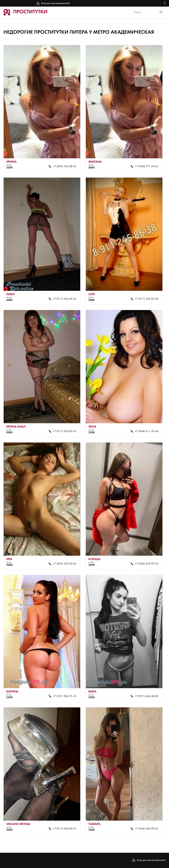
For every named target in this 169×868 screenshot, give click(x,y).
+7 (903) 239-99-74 (147, 564)
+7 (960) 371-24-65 (147, 166)
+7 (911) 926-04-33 (65, 299)
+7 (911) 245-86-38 (147, 299)
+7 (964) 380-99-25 (147, 829)
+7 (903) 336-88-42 (65, 166)
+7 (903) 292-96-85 (65, 564)
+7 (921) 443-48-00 (147, 696)
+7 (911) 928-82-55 (65, 431)
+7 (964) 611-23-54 (147, 431)
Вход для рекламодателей (56, 3)
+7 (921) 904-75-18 (65, 696)
